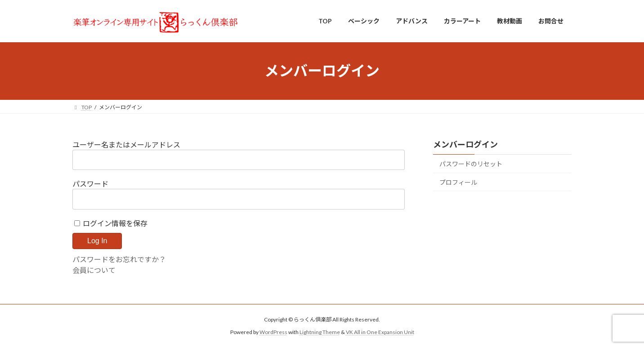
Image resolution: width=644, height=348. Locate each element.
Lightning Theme (320, 332)
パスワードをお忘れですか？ (119, 259)
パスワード (90, 184)
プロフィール (458, 182)
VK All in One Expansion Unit (380, 332)
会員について (94, 270)
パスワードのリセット (471, 164)
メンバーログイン (465, 144)
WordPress (273, 332)
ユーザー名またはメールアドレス (126, 145)
